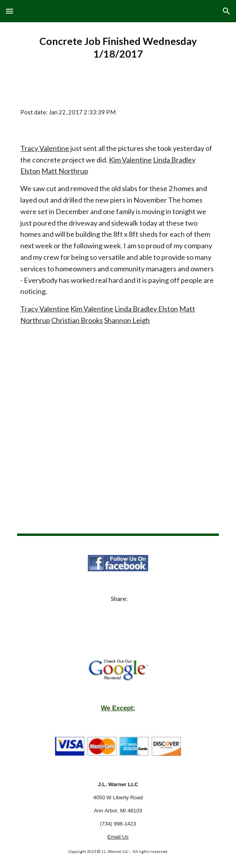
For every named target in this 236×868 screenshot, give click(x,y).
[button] (10, 11)
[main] (118, 47)
